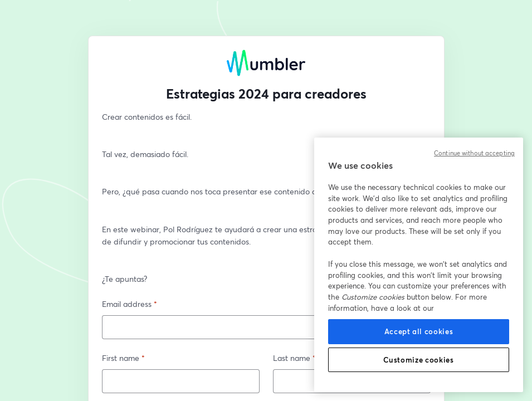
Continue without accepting (474, 153)
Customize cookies (418, 360)
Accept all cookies (419, 331)
